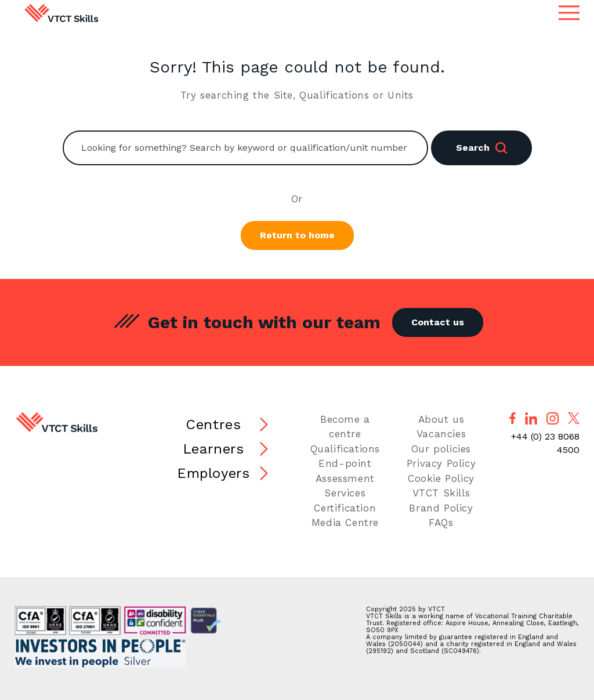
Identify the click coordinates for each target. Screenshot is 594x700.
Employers (213, 473)
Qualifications (345, 449)
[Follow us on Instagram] (553, 418)
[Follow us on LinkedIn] (531, 418)
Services (345, 493)
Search (481, 148)
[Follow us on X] (574, 418)
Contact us (438, 322)
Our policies (441, 449)
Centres (213, 425)
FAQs (441, 523)
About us (441, 419)
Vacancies (441, 434)
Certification (345, 508)
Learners (213, 449)
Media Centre (345, 523)
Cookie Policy (441, 478)
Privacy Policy (441, 463)
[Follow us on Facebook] (512, 418)
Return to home (297, 235)
